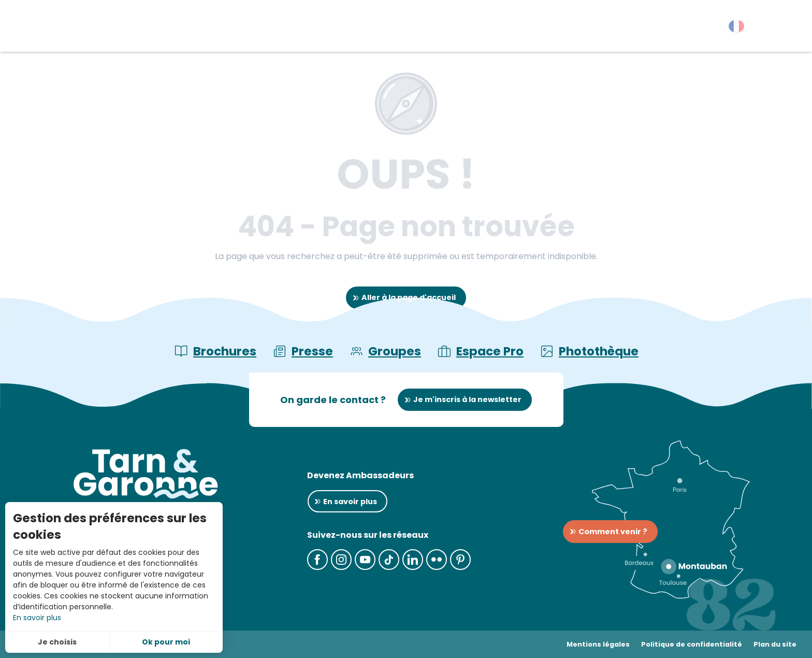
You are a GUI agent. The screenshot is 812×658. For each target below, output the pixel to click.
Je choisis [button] (57, 642)
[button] (786, 28)
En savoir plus (37, 618)
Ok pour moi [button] (166, 642)
